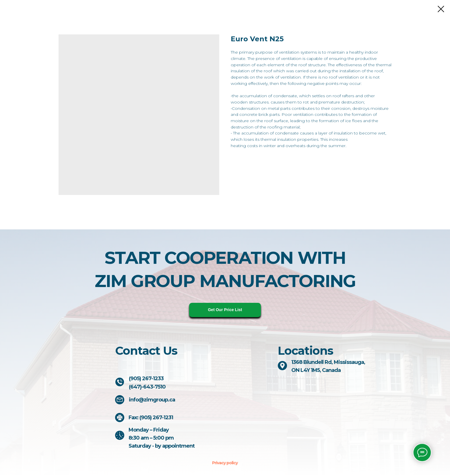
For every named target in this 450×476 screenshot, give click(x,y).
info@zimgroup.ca (152, 400)
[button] (225, 310)
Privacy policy (225, 463)
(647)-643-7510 (147, 387)
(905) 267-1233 (146, 379)
